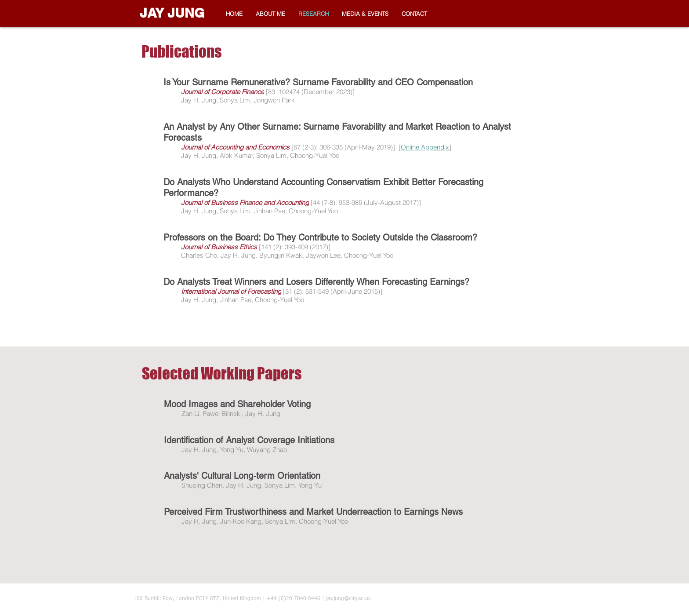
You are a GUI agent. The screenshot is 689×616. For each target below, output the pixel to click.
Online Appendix (425, 147)
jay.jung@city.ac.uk (348, 599)
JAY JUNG (172, 13)
